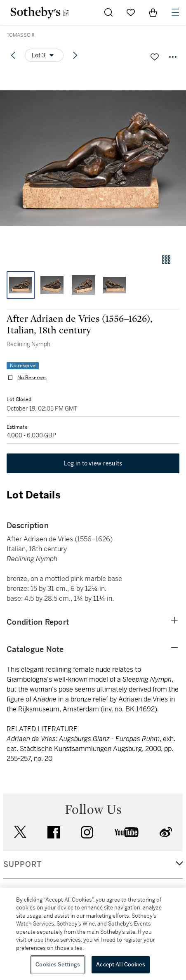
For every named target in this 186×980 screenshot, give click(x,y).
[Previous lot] (13, 55)
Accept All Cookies (120, 965)
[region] (93, 934)
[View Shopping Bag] (153, 12)
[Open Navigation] (175, 12)
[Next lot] (75, 55)
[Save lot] (155, 57)
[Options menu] (44, 55)
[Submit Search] (108, 12)
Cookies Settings (58, 965)
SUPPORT (22, 864)
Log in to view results (93, 463)
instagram (87, 832)
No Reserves (32, 378)
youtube (127, 832)
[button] (93, 158)
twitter (20, 832)
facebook (54, 832)
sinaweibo (166, 832)
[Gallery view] (166, 260)
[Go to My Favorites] (131, 12)
